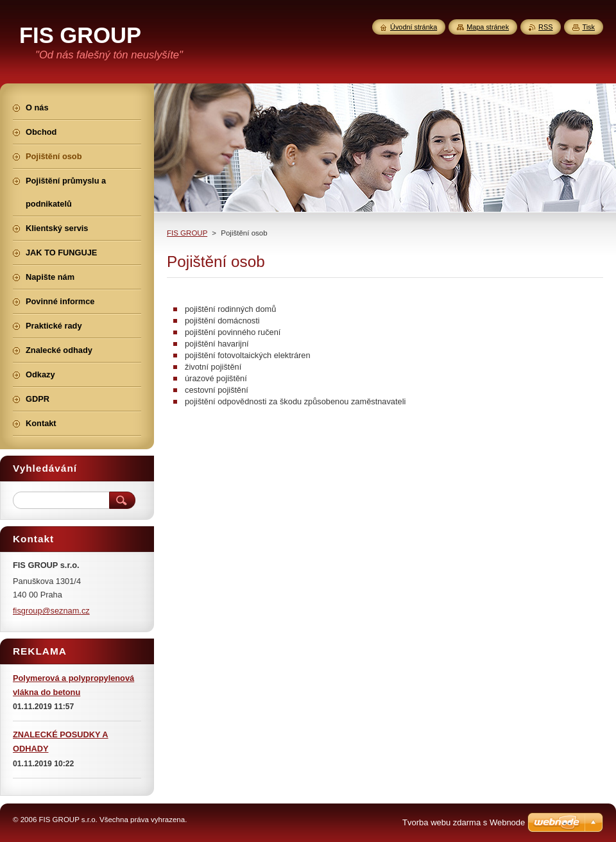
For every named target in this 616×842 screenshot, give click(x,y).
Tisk (588, 27)
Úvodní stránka (414, 27)
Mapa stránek (488, 27)
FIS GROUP (187, 233)
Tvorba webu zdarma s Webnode (464, 822)
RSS (545, 27)
